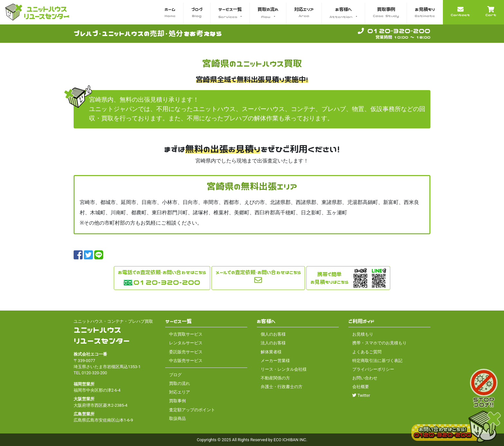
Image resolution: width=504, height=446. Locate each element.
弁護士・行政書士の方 (282, 387)
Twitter (361, 395)
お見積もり (363, 334)
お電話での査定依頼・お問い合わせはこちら (162, 272)
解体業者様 (271, 352)
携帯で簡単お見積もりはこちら (329, 278)
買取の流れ (180, 383)
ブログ (175, 375)
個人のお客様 (273, 334)
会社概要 (361, 387)
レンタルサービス (186, 343)
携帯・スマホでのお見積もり (379, 343)
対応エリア (180, 392)
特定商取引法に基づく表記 (377, 361)
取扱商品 (177, 418)
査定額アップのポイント (192, 410)
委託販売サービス (186, 352)
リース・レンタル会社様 (284, 369)
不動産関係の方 (275, 378)
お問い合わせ (365, 378)
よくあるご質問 (367, 352)
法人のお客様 (273, 343)
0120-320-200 (394, 31)
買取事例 (177, 401)
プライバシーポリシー (373, 369)
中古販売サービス (186, 361)
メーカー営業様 (275, 361)
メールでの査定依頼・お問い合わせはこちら (258, 272)
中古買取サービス (186, 334)
